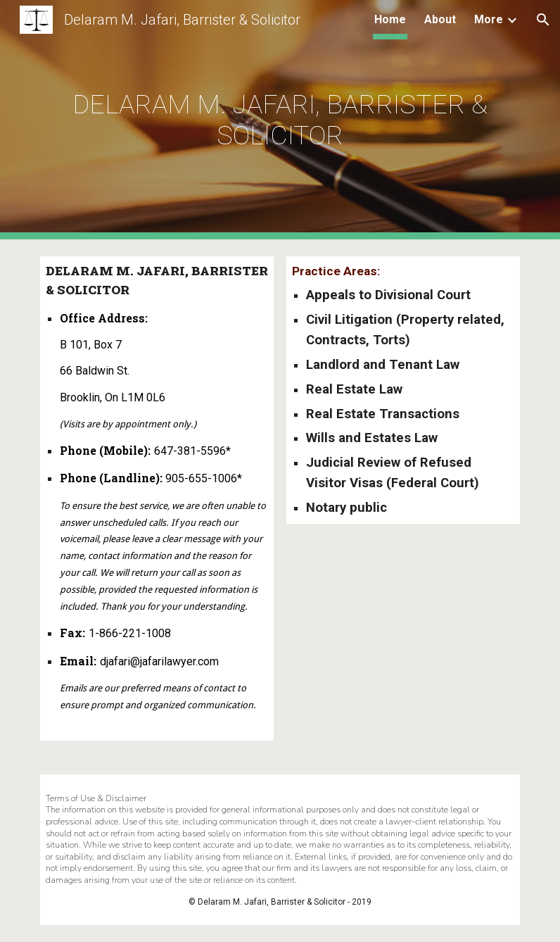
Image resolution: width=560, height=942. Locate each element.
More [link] (489, 19)
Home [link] (390, 19)
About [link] (440, 19)
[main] (280, 120)
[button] (543, 20)
